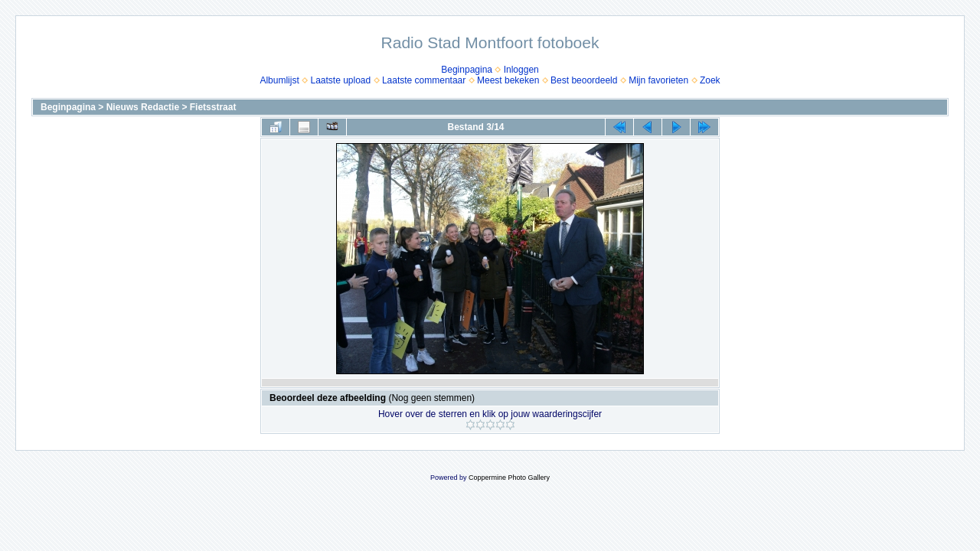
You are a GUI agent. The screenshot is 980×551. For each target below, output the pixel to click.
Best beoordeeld (584, 80)
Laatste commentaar (424, 80)
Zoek (710, 80)
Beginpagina (467, 70)
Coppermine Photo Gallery (509, 478)
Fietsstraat (213, 107)
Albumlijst (279, 80)
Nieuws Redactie (143, 107)
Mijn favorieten (658, 80)
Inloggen (521, 70)
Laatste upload (340, 80)
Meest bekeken (508, 80)
